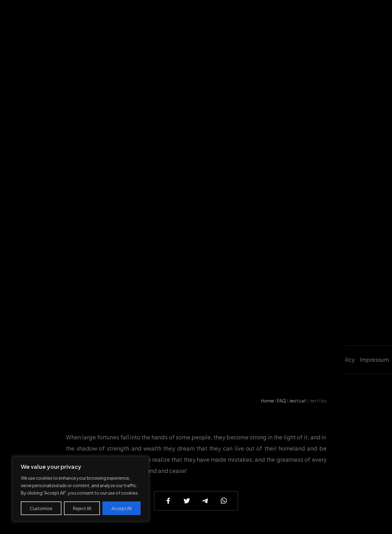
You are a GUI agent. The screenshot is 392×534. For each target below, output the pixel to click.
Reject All (82, 508)
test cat (297, 401)
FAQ (282, 401)
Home (268, 401)
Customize (41, 508)
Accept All (122, 508)
